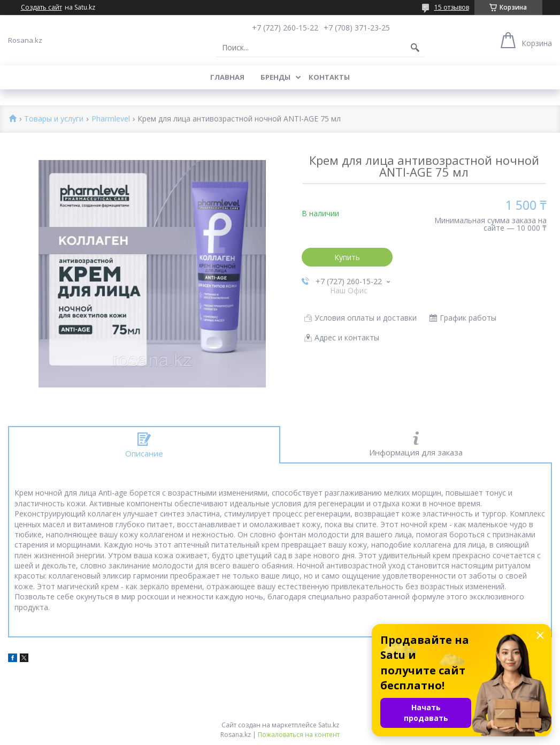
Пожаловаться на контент (299, 735)
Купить (347, 257)
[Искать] (415, 48)
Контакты (329, 77)
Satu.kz (329, 725)
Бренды (275, 77)
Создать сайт (41, 7)
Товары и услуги (54, 119)
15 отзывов (452, 7)
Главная (227, 77)
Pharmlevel (111, 119)
